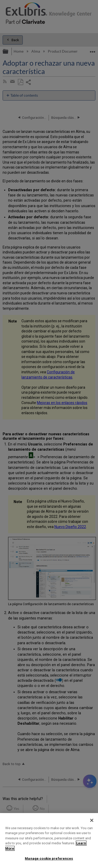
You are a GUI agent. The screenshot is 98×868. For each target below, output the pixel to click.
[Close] (92, 820)
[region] (49, 841)
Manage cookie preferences (49, 858)
